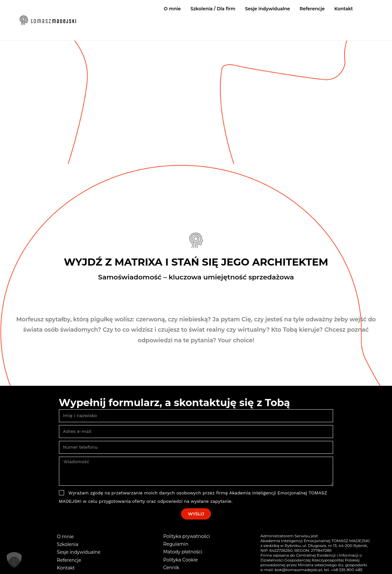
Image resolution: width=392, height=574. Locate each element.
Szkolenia (68, 544)
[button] (14, 560)
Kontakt (344, 9)
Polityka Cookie (181, 559)
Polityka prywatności (186, 536)
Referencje (312, 9)
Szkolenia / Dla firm (213, 9)
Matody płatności (183, 552)
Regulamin (176, 544)
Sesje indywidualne (268, 9)
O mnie (172, 9)
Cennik (171, 567)
